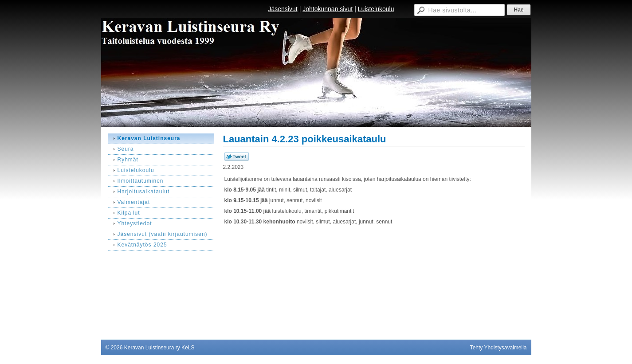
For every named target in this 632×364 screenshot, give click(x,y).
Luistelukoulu (376, 9)
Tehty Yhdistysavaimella (499, 348)
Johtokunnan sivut (328, 9)
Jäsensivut (283, 9)
